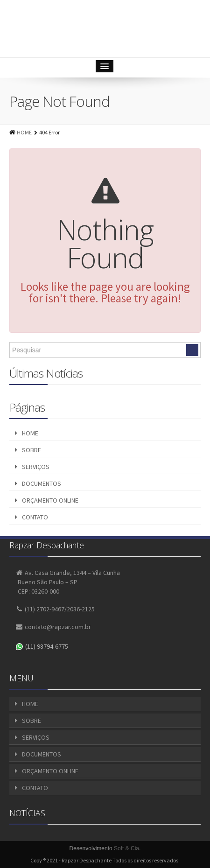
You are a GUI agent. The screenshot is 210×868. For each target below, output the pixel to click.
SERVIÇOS (36, 467)
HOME (24, 132)
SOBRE (31, 450)
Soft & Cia (126, 848)
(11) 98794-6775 (42, 646)
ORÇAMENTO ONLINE (50, 500)
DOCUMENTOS (42, 483)
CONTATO (35, 517)
